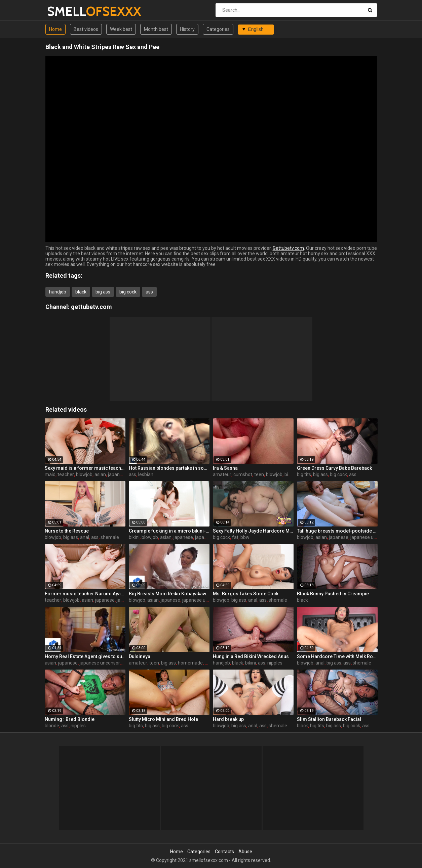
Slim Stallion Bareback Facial (329, 719)
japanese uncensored (373, 537)
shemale (110, 537)
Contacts (224, 852)
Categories (218, 29)
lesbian (146, 474)
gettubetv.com (91, 307)
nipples (275, 663)
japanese (118, 474)
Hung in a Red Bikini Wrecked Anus (251, 656)
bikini (134, 537)
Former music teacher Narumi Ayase (85, 594)
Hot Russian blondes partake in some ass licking (169, 468)
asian (100, 474)
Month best (156, 29)
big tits (304, 474)
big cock (128, 292)
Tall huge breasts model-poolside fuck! (337, 531)
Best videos (86, 29)
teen (259, 474)
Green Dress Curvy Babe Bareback (334, 468)
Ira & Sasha (225, 468)
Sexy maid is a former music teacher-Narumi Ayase (85, 468)
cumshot (243, 474)
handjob (58, 292)
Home (55, 29)
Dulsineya (140, 656)
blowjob (84, 474)
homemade (190, 663)
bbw (245, 537)
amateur (222, 474)
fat (235, 537)
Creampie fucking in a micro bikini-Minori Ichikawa (169, 531)
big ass (103, 292)
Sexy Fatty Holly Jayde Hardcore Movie (253, 531)
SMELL (65, 11)
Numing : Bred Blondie (70, 719)
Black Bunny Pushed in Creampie (333, 594)
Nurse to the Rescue (67, 531)
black (81, 292)
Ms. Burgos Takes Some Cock (246, 594)
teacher (66, 474)
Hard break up (228, 719)
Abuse (245, 852)
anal (85, 537)
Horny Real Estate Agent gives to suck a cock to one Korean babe (85, 656)
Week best (121, 29)
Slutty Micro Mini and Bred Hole (163, 719)
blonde (52, 726)
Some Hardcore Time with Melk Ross (337, 656)
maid (50, 474)
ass (149, 292)
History (187, 29)
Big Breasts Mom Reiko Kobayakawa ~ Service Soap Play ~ (169, 594)
